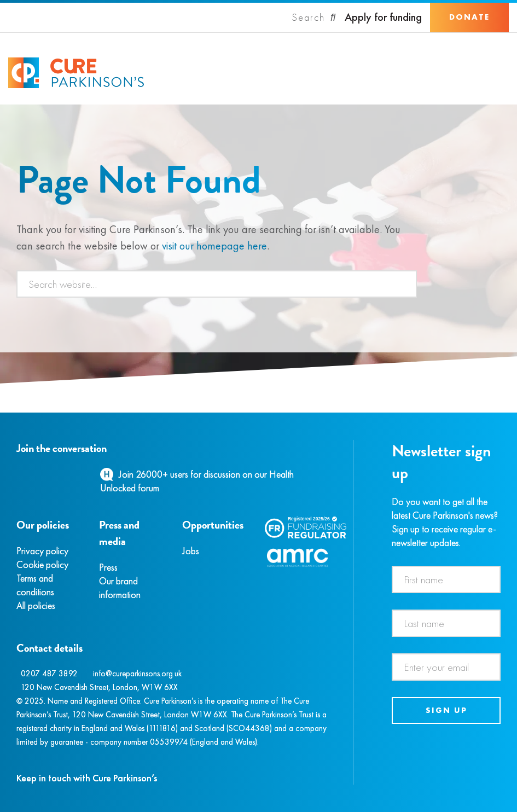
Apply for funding (383, 17)
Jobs (191, 551)
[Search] (314, 18)
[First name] (446, 579)
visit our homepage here (214, 246)
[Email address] (446, 667)
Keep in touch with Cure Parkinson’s (87, 778)
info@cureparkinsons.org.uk (137, 674)
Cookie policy (42, 564)
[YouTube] (74, 474)
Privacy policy (42, 551)
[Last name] (446, 623)
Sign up (446, 710)
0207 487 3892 (49, 674)
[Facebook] (18, 474)
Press (108, 567)
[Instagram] (30, 474)
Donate (469, 17)
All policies (36, 605)
